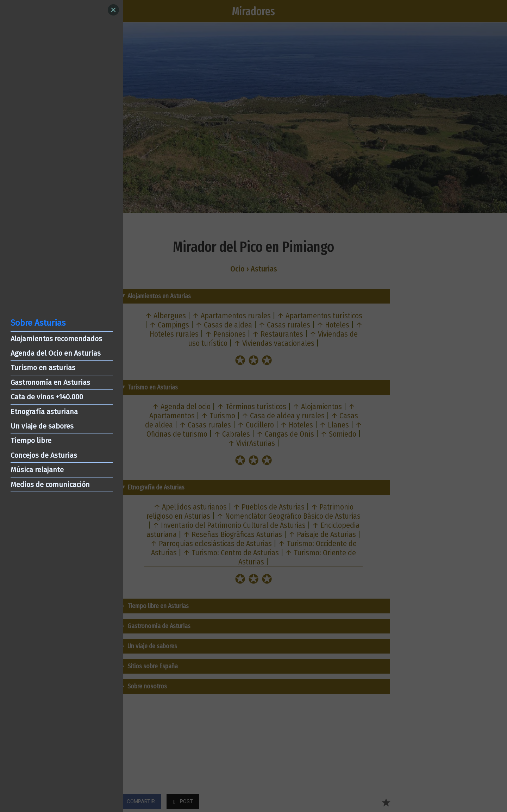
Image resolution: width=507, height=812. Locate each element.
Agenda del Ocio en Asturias (56, 353)
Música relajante (37, 470)
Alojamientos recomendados (56, 339)
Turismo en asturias (43, 368)
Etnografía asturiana (44, 412)
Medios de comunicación (50, 485)
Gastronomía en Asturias (50, 382)
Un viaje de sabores (42, 426)
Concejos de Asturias (44, 455)
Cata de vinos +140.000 (47, 397)
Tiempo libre (31, 441)
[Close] (113, 10)
